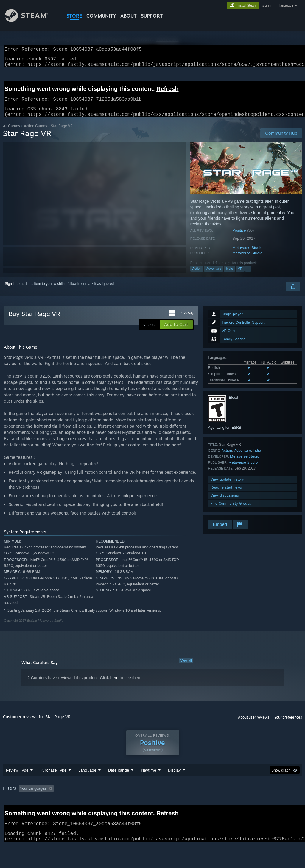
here (114, 685)
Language (87, 786)
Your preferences (288, 724)
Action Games (35, 133)
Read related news (226, 494)
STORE (74, 16)
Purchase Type (53, 786)
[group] (152, 808)
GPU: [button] (283, 804)
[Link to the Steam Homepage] (31, 20)
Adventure (214, 276)
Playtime (148, 786)
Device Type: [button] (15, 812)
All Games (11, 133)
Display (174, 786)
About (129, 16)
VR (240, 276)
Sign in (10, 291)
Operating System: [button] (232, 804)
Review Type (17, 786)
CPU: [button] (263, 804)
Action (197, 276)
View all (186, 668)
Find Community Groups (231, 511)
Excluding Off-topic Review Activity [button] (93, 804)
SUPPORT (152, 16)
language (286, 5)
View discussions (225, 502)
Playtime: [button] (139, 804)
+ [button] (248, 276)
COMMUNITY (101, 16)
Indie (229, 276)
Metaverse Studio (247, 255)
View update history (227, 486)
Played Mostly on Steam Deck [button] (182, 804)
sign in (267, 5)
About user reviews (254, 724)
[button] (176, 332)
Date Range (119, 786)
